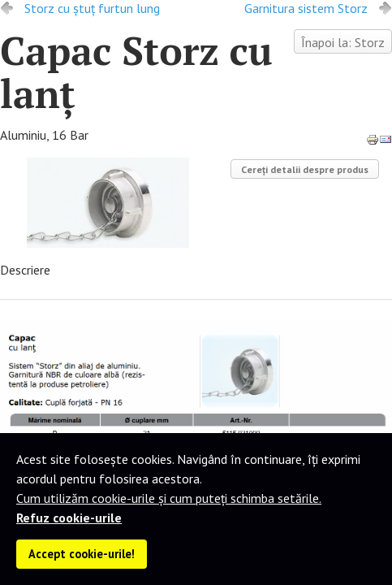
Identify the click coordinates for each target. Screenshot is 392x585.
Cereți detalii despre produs (305, 169)
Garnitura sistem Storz (306, 8)
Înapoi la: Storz (343, 42)
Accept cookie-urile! (82, 554)
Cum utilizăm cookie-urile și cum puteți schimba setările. (169, 498)
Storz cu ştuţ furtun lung (92, 8)
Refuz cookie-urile (69, 518)
